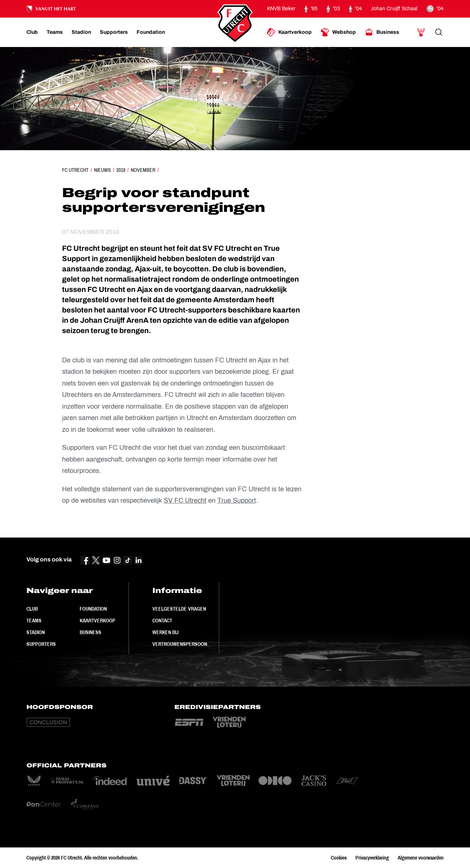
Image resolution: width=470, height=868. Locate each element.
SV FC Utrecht (185, 500)
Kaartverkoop (97, 621)
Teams (34, 621)
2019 (121, 170)
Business (91, 632)
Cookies (339, 858)
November (143, 170)
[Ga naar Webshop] (338, 32)
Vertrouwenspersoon (180, 644)
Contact (162, 621)
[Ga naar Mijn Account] (421, 32)
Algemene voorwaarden (421, 858)
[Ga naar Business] (382, 32)
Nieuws (102, 170)
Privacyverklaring (372, 858)
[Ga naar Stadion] (81, 32)
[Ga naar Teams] (55, 32)
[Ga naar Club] (32, 32)
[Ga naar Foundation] (151, 32)
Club (32, 609)
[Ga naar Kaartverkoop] (289, 32)
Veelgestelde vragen (179, 609)
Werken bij (165, 632)
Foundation (93, 609)
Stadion (36, 632)
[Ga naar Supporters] (114, 32)
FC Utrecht (75, 170)
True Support (237, 500)
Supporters (41, 644)
